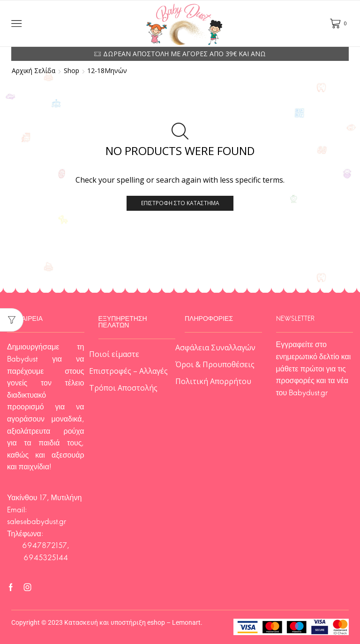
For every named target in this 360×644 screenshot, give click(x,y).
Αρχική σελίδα (34, 71)
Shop (71, 71)
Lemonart (186, 622)
